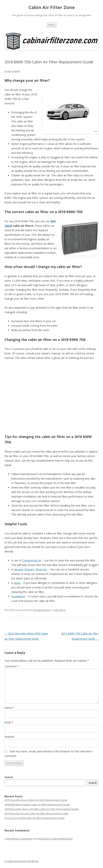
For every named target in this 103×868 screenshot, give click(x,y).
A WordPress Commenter (19, 839)
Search (9, 777)
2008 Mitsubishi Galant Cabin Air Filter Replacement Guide (37, 804)
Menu (52, 25)
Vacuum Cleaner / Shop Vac (30, 569)
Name (9, 708)
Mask (17, 583)
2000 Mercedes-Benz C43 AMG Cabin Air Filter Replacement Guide (42, 809)
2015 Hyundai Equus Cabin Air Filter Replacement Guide (36, 800)
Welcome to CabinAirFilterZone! (55, 839)
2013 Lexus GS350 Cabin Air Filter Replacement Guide (35, 818)
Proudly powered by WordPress (22, 861)
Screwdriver (18, 596)
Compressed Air (32, 560)
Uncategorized (41, 610)
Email (9, 722)
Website (9, 737)
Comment (12, 666)
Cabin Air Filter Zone (52, 7)
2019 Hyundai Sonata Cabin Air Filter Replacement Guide (36, 813)
